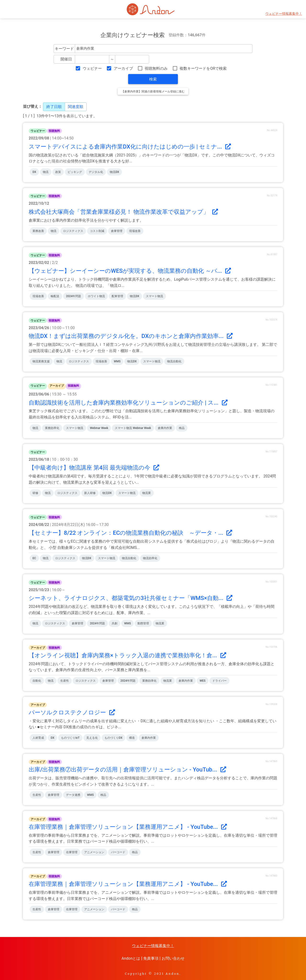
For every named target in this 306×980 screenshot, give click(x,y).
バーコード (118, 852)
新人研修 (90, 493)
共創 (115, 623)
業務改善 (38, 231)
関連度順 (76, 107)
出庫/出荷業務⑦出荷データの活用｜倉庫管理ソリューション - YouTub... (127, 770)
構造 (132, 738)
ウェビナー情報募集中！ (284, 14)
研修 (35, 493)
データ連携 (73, 795)
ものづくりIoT (70, 738)
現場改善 (135, 231)
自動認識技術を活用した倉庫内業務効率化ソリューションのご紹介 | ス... (128, 403)
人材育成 (38, 738)
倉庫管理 (117, 231)
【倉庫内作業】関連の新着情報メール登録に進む (153, 91)
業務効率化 (52, 428)
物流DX (114, 172)
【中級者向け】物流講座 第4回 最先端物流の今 (94, 468)
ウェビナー (92, 68)
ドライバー (219, 681)
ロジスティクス (73, 231)
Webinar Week (99, 428)
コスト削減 (97, 231)
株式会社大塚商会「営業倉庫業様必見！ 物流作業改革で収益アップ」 (123, 212)
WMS (117, 361)
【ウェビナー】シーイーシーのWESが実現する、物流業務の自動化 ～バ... (130, 271)
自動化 (37, 681)
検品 (182, 428)
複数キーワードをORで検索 (203, 68)
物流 (46, 172)
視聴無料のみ (156, 68)
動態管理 (143, 623)
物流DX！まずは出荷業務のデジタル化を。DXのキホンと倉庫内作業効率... (131, 336)
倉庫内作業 (165, 428)
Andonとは (131, 958)
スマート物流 (154, 296)
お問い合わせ (173, 958)
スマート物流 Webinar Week (133, 428)
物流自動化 (174, 361)
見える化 (92, 738)
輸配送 (55, 296)
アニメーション (94, 852)
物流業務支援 (41, 361)
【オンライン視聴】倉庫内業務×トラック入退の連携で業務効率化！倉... (127, 655)
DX (34, 172)
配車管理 (117, 296)
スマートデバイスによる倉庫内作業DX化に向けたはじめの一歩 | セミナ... (130, 147)
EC (34, 558)
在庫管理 (72, 852)
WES (203, 681)
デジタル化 (96, 172)
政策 (58, 172)
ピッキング (75, 172)
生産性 (65, 681)
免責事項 (151, 958)
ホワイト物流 (96, 296)
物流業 (147, 493)
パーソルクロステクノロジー (72, 712)
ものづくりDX (113, 738)
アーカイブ (123, 68)
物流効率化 (150, 558)
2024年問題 (74, 296)
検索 (153, 79)
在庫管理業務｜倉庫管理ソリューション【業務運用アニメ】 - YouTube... (128, 827)
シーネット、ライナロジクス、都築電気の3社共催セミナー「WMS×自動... (131, 598)
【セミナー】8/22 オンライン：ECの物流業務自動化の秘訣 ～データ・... (130, 533)
